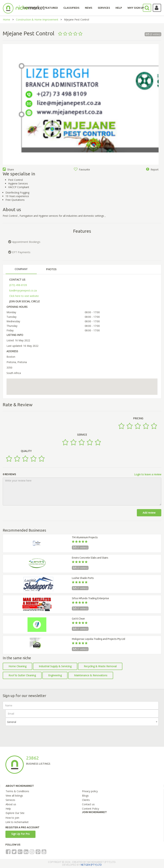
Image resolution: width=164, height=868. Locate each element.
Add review (149, 513)
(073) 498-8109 (18, 285)
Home (7, 19)
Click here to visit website (24, 296)
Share (8, 169)
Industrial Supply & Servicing (55, 666)
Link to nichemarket (17, 822)
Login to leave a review (148, 474)
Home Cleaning (17, 666)
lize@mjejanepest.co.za (23, 290)
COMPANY (21, 269)
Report (152, 169)
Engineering (55, 675)
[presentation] (33, 733)
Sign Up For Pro (20, 834)
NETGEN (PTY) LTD (91, 865)
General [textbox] (12, 722)
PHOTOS (51, 269)
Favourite (82, 169)
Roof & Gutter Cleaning (22, 675)
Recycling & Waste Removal (100, 666)
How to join (12, 818)
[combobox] (82, 722)
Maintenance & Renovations (91, 675)
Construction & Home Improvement (37, 19)
